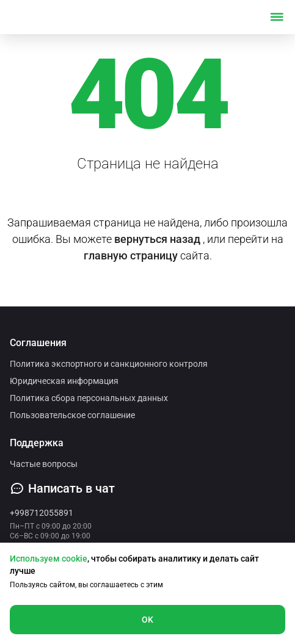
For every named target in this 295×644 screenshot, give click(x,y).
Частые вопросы (44, 464)
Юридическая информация (64, 381)
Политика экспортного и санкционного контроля (109, 364)
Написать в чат (62, 488)
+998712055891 (42, 513)
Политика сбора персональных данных (89, 398)
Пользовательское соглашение (72, 415)
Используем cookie (49, 559)
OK (148, 620)
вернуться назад (157, 239)
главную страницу (131, 255)
